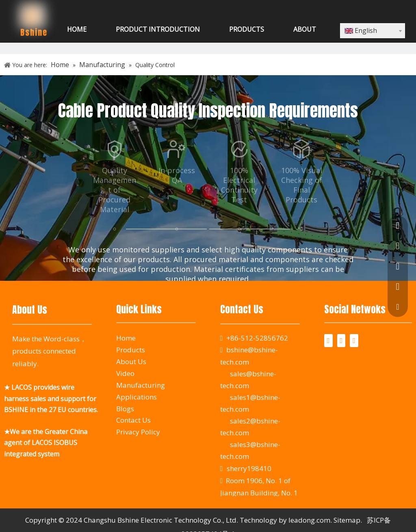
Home (126, 338)
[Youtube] (354, 341)
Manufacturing (141, 385)
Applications (136, 397)
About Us (131, 362)
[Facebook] (328, 341)
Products (131, 350)
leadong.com (309, 520)
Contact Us (133, 420)
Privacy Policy (138, 432)
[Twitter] (341, 341)
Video (125, 373)
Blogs (125, 409)
